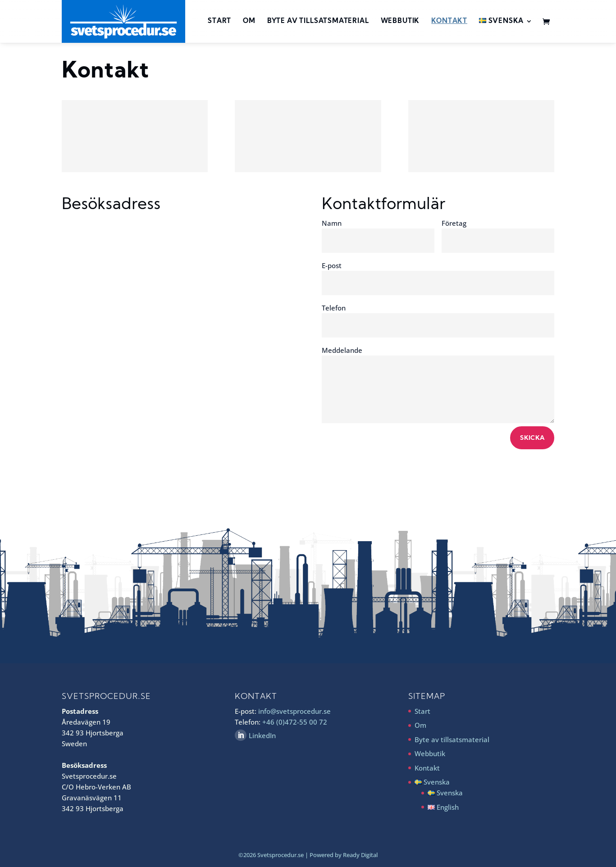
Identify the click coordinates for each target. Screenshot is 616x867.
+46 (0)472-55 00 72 (295, 722)
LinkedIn (262, 735)
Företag (454, 223)
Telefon (334, 308)
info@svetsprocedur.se (294, 711)
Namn (332, 223)
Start (219, 22)
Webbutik (400, 22)
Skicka (532, 438)
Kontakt (449, 22)
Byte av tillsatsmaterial (318, 22)
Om (249, 22)
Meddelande (342, 350)
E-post (332, 265)
